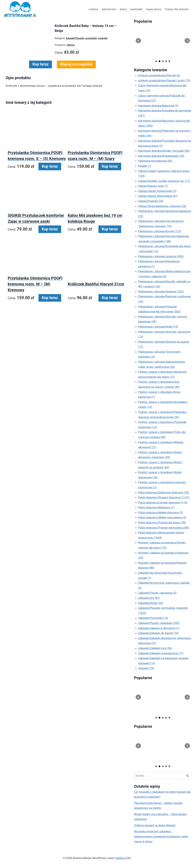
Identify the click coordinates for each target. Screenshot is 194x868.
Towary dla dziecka (176, 9)
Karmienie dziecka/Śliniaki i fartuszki (164, 151)
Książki (145, 166)
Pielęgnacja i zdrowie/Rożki (158, 327)
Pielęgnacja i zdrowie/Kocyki (160, 231)
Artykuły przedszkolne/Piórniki (159, 75)
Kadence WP (123, 858)
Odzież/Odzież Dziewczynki (157, 191)
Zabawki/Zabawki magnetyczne (161, 653)
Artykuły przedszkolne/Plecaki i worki (164, 80)
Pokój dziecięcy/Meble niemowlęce (162, 517)
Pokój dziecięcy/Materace (156, 507)
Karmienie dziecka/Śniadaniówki (161, 156)
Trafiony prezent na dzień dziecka (155, 825)
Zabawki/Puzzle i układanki (159, 623)
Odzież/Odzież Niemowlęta (158, 196)
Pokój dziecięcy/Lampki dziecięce (163, 502)
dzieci (123, 9)
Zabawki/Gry (149, 598)
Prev (138, 41)
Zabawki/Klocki (151, 603)
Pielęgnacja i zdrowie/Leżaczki (161, 256)
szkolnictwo (109, 9)
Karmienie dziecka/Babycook (158, 106)
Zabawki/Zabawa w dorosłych (159, 628)
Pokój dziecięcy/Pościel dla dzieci (162, 523)
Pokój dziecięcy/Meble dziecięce (161, 512)
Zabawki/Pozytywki (153, 618)
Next (187, 41)
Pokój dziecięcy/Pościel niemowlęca (164, 528)
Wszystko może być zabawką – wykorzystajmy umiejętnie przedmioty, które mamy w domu (161, 836)
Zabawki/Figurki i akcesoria (157, 593)
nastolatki (136, 9)
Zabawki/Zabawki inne (155, 648)
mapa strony (154, 9)
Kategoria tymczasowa (155, 161)
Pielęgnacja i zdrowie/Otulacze (161, 291)
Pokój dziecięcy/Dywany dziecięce (164, 497)
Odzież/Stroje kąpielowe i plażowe (162, 206)
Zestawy (146, 668)
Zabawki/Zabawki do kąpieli (158, 633)
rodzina (94, 9)
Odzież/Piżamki (151, 201)
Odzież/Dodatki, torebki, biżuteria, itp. (164, 181)
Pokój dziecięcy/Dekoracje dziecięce (164, 492)
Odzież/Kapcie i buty (153, 186)
